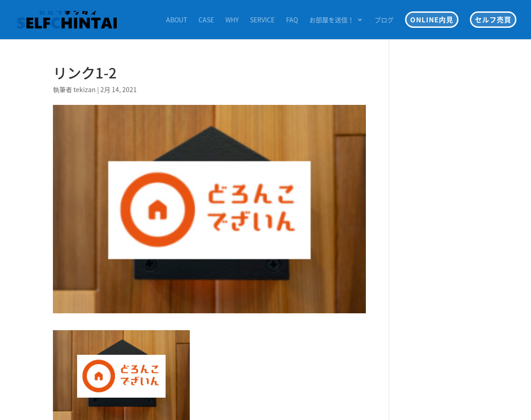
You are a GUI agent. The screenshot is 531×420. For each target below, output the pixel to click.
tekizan (85, 89)
